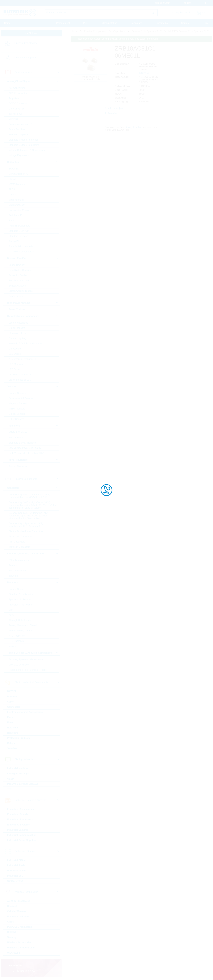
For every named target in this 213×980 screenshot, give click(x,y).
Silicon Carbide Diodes (21, 291)
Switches (12, 748)
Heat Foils (13, 728)
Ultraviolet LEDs (17, 333)
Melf (11, 610)
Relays (11, 743)
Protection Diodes (18, 275)
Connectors (14, 707)
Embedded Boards (18, 814)
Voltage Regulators (19, 155)
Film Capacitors (17, 542)
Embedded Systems (18, 825)
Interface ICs (15, 114)
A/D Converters (17, 88)
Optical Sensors (17, 414)
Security (12, 937)
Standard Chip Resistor (21, 594)
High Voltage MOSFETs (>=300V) (26, 453)
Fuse (10, 722)
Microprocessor (17, 205)
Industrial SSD (15, 876)
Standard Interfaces (19, 236)
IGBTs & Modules (18, 432)
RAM (11, 221)
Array (12, 615)
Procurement (63, 23)
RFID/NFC (13, 932)
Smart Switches (17, 129)
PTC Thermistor (17, 641)
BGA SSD (14, 169)
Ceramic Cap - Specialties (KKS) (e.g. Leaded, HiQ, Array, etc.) (26, 525)
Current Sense (16, 589)
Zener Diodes (16, 296)
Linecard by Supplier (25, 58)
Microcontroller (16, 200)
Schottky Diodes (17, 286)
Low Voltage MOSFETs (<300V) (25, 448)
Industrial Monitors (18, 768)
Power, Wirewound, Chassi (23, 625)
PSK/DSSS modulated (20, 927)
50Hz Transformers (19, 560)
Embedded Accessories (21, 809)
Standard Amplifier (18, 135)
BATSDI (12, 691)
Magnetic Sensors (18, 403)
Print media (162, 23)
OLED (11, 779)
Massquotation (109, 23)
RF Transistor (16, 438)
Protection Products (19, 738)
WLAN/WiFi (14, 953)
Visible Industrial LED (20, 380)
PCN (86, 23)
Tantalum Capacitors (20, 547)
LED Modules (16, 364)
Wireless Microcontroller (21, 948)
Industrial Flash (16, 865)
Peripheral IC (16, 215)
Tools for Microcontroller (21, 246)
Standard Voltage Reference (24, 140)
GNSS (11, 922)
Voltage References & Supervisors (27, 150)
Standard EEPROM (19, 231)
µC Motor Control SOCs (21, 252)
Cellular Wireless (17, 911)
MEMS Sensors (17, 409)
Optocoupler (15, 349)
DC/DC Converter (18, 103)
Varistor (13, 646)
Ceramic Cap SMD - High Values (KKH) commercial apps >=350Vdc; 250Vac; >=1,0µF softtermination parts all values (33, 505)
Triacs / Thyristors (18, 466)
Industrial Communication (22, 835)
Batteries (12, 697)
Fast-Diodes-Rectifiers (20, 270)
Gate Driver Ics (17, 109)
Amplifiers (14, 98)
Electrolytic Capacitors (20, 537)
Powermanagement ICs (21, 124)
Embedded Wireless (18, 917)
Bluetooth (13, 906)
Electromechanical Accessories (25, 712)
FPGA (12, 189)
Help (205, 23)
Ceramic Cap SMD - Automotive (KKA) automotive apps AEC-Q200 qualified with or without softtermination (29, 516)
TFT (9, 789)
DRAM (12, 179)
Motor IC (13, 119)
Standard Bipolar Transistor (23, 443)
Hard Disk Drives (17, 871)
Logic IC (13, 195)
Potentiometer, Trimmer (21, 631)
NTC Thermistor (17, 636)
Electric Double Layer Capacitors (26, 531)
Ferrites (13, 565)
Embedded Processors (20, 819)
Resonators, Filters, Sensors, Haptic (28, 670)
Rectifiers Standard (19, 281)
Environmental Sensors (21, 398)
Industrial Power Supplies (22, 840)
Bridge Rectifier (17, 265)
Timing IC (14, 241)
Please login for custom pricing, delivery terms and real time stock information (117, 39)
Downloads (136, 23)
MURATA (144, 73)
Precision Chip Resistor (21, 605)
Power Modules (17, 309)
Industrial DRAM (16, 860)
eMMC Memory (17, 184)
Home (7, 23)
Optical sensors (17, 328)
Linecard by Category (26, 43)
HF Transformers (18, 571)
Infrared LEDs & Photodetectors (25, 343)
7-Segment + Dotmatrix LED (24, 359)
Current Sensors (17, 393)
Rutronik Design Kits (19, 226)
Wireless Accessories (19, 942)
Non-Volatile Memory (20, 210)
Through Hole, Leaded (20, 620)
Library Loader (133, 127)
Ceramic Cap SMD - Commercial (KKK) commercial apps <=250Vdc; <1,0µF (29, 496)
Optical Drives (15, 881)
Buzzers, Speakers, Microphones (26, 659)
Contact (185, 23)
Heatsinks (13, 733)
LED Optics (15, 354)
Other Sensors (16, 419)
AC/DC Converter (18, 93)
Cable (11, 702)
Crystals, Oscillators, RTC (22, 665)
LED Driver (14, 369)
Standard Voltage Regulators (24, 145)
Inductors (14, 576)
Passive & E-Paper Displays (23, 784)
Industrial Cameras (18, 830)
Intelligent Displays (18, 774)
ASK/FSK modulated (19, 901)
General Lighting (17, 338)
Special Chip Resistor (20, 599)
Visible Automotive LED (21, 375)
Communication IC (18, 174)
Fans (10, 717)
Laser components (18, 323)
